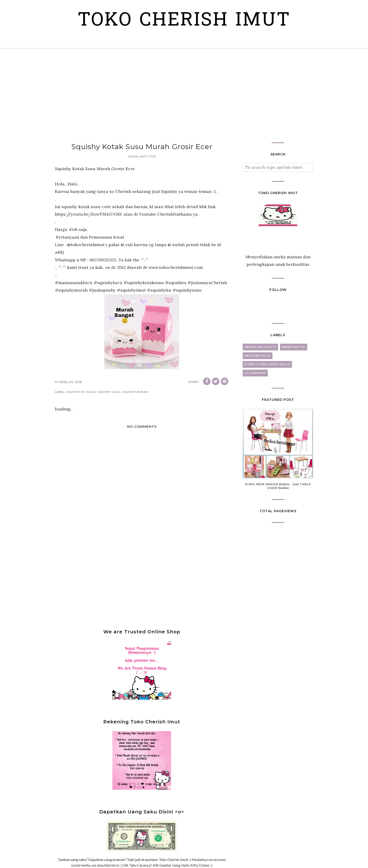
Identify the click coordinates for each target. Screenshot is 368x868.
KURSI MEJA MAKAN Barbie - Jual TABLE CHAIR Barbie (278, 486)
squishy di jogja (81, 392)
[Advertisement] (184, 95)
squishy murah (135, 392)
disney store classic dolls (267, 364)
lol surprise (255, 373)
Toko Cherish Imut (184, 21)
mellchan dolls (258, 356)
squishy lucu (109, 392)
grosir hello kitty (260, 347)
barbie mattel (294, 347)
